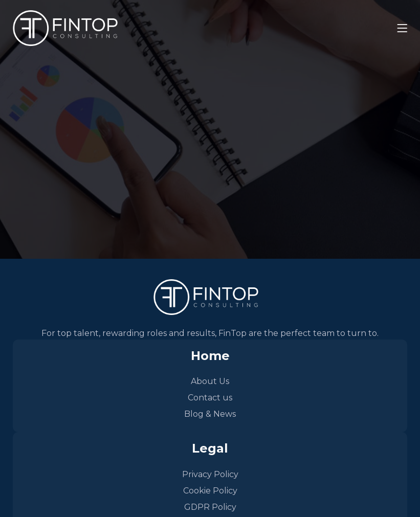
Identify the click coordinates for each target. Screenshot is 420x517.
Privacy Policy (210, 474)
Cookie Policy (210, 491)
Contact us (210, 398)
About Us (210, 381)
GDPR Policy (210, 507)
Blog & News (210, 414)
